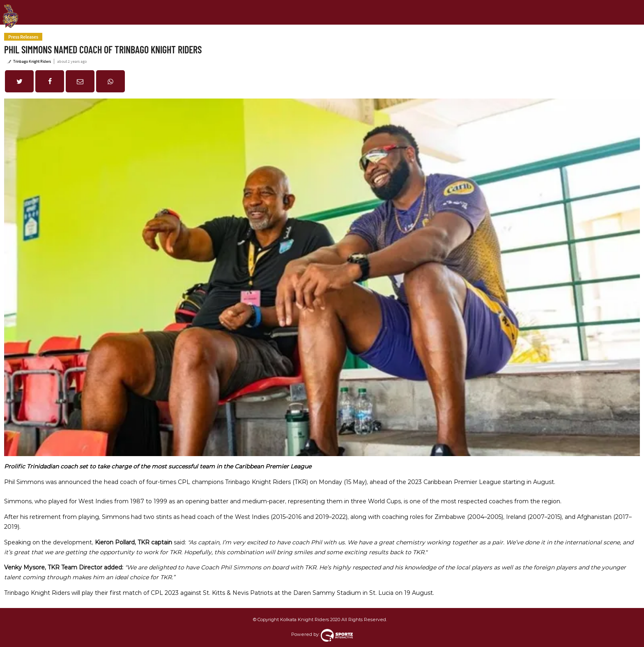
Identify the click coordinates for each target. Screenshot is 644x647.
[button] (19, 81)
